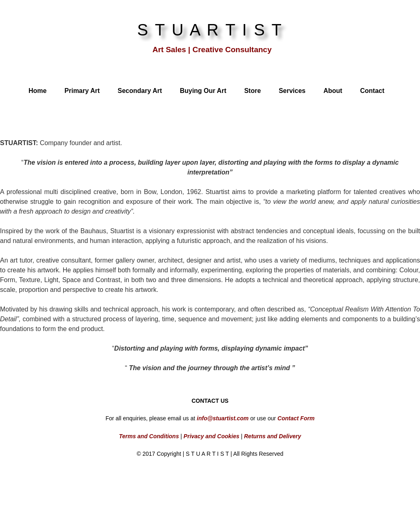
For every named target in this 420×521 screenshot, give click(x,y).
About (333, 91)
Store (252, 91)
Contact (372, 91)
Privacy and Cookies (211, 436)
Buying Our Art (203, 91)
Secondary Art (140, 91)
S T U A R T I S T (210, 30)
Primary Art (82, 91)
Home (37, 91)
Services (292, 91)
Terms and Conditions (149, 436)
